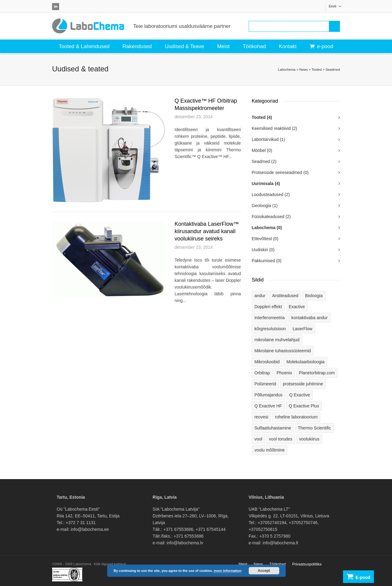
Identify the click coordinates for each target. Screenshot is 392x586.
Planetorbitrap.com (317, 373)
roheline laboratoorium (296, 417)
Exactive (297, 307)
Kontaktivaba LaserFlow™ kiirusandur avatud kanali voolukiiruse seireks (207, 231)
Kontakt (288, 46)
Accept (264, 571)
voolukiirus (309, 439)
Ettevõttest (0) (265, 239)
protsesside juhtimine (303, 384)
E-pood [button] (358, 577)
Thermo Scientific (315, 428)
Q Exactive (300, 395)
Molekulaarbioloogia (305, 362)
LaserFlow (302, 329)
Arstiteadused (285, 296)
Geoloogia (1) (265, 206)
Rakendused (137, 46)
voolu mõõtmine (270, 450)
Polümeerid (265, 384)
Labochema (287, 70)
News (303, 70)
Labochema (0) (267, 228)
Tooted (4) (262, 117)
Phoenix (284, 373)
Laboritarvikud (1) (268, 139)
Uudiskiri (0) (263, 250)
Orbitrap (262, 373)
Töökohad (254, 46)
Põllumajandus (269, 395)
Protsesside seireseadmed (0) (280, 172)
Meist (223, 46)
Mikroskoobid (267, 362)
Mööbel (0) (262, 150)
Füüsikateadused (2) (271, 217)
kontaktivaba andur (309, 318)
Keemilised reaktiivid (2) (275, 128)
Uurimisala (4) (266, 183)
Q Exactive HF (268, 406)
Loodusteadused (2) (271, 195)
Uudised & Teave (184, 46)
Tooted (317, 70)
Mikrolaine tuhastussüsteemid (283, 351)
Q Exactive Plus (304, 406)
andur (260, 296)
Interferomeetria (270, 318)
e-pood (321, 46)
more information (228, 571)
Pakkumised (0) (267, 261)
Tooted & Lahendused (84, 46)
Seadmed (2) (264, 161)
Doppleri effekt (268, 307)
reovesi (261, 417)
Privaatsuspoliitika (307, 564)
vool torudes (281, 439)
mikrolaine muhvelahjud (277, 340)
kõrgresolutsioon (270, 329)
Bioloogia (314, 296)
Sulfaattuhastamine (273, 428)
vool (258, 439)
